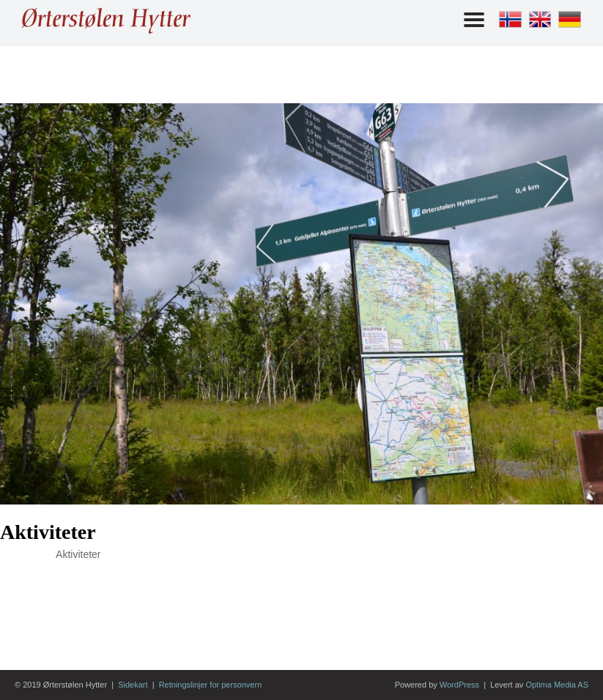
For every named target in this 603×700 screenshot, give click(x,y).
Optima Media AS (557, 685)
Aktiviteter (48, 532)
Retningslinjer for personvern (211, 685)
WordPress (459, 685)
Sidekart (133, 685)
